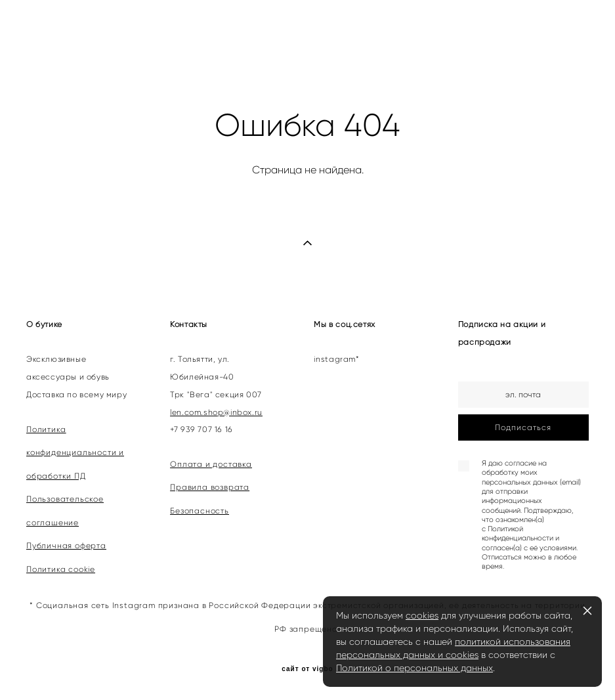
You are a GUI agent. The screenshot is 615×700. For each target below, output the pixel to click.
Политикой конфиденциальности (518, 534)
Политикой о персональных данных (414, 668)
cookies (422, 615)
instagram (334, 359)
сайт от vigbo (307, 669)
